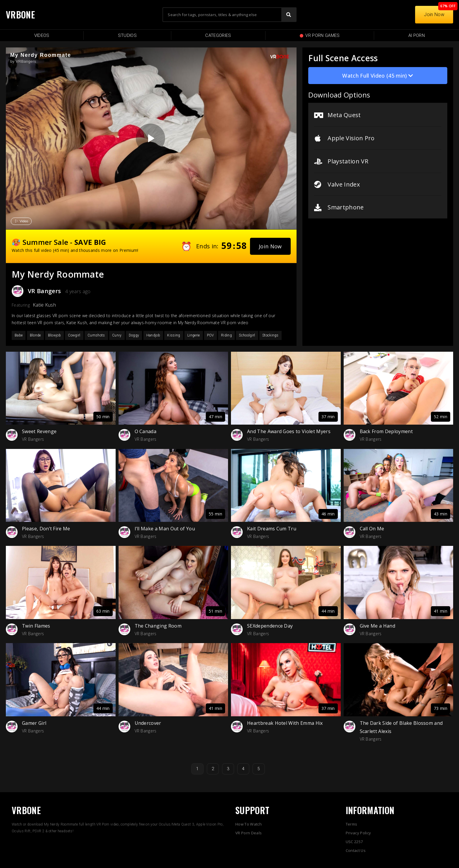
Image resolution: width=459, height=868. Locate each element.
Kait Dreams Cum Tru (272, 529)
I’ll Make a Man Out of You (165, 529)
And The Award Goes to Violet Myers (289, 431)
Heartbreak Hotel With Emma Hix (285, 723)
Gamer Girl (34, 723)
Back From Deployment (386, 431)
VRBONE (20, 14)
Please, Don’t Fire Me (46, 529)
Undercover (148, 723)
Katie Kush (44, 305)
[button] (270, 246)
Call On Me (372, 529)
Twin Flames (36, 626)
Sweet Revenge (39, 431)
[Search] (289, 15)
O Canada (146, 431)
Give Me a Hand (377, 626)
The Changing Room (158, 626)
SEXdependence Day (270, 626)
